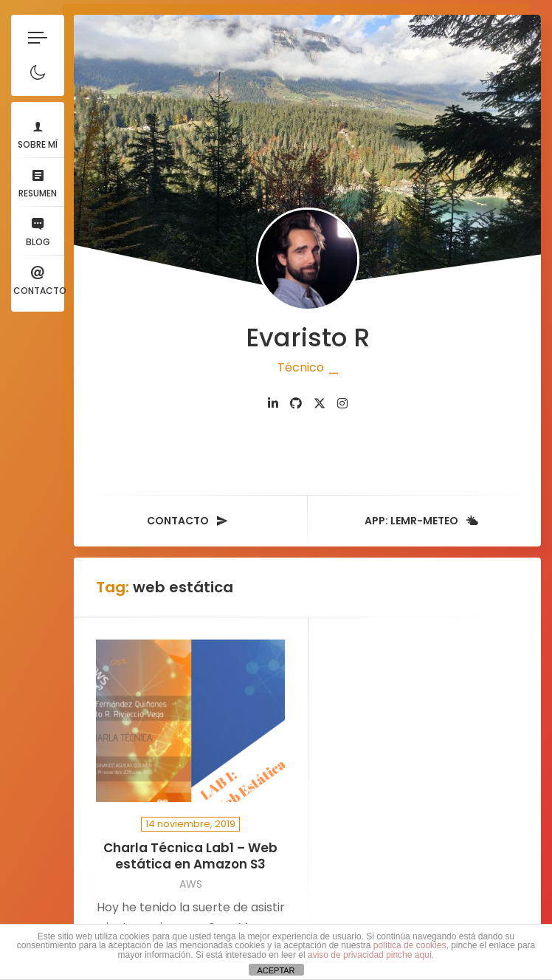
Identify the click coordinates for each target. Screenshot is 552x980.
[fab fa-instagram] (342, 404)
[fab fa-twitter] (320, 404)
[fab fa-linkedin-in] (273, 404)
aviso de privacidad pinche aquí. (371, 955)
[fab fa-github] (296, 404)
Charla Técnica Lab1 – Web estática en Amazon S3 (190, 856)
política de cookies (410, 945)
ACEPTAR (276, 970)
